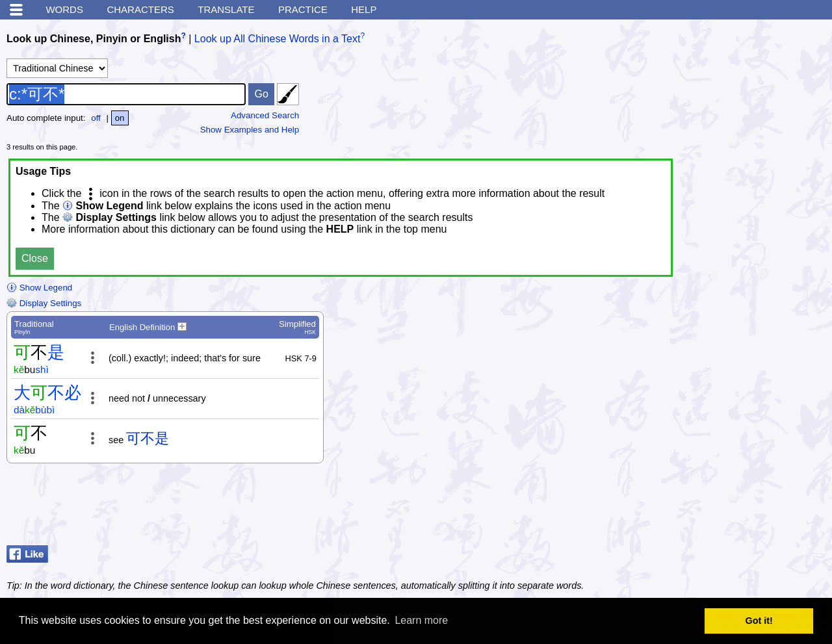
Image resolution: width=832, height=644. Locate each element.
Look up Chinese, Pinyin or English (94, 39)
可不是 (148, 438)
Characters (140, 9)
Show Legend (39, 288)
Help (364, 9)
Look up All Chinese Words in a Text (278, 39)
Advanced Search (265, 115)
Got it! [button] (759, 621)
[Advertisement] (721, 508)
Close (35, 258)
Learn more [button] (421, 620)
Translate (226, 9)
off (96, 118)
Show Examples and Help (250, 130)
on (120, 118)
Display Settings (44, 303)
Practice (303, 9)
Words (64, 9)
